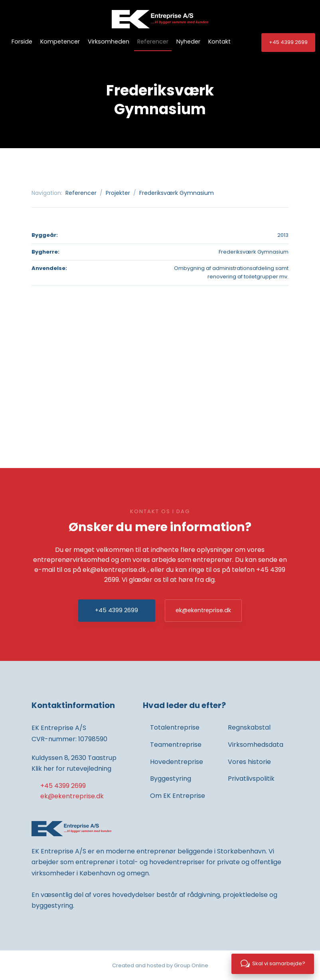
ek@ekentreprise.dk (114, 570)
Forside (22, 42)
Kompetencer (60, 42)
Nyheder (188, 42)
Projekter (119, 193)
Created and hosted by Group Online (160, 965)
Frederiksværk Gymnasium (177, 193)
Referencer (153, 42)
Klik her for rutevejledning (71, 769)
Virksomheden (109, 42)
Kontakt (219, 42)
